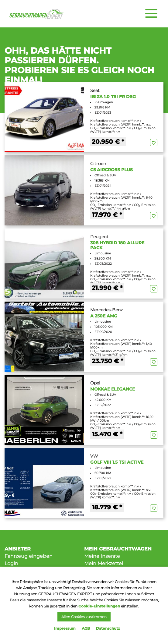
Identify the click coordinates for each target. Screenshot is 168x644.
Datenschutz (108, 628)
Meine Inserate (102, 556)
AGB (86, 628)
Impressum (65, 628)
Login (11, 563)
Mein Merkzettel (104, 563)
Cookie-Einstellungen (99, 606)
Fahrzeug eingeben (29, 556)
